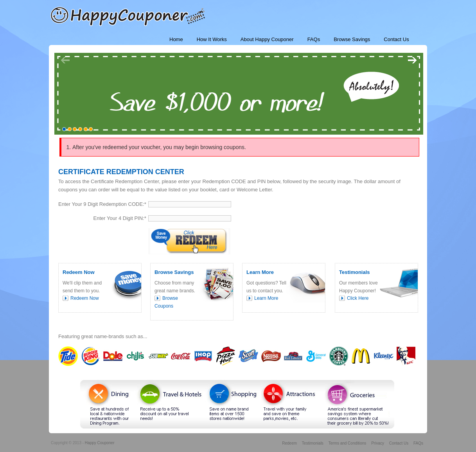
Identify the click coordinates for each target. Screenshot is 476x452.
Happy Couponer (100, 443)
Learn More (266, 298)
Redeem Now (85, 298)
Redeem (289, 443)
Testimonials (313, 443)
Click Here (358, 298)
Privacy (378, 443)
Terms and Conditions (348, 443)
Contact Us (399, 443)
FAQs (418, 443)
